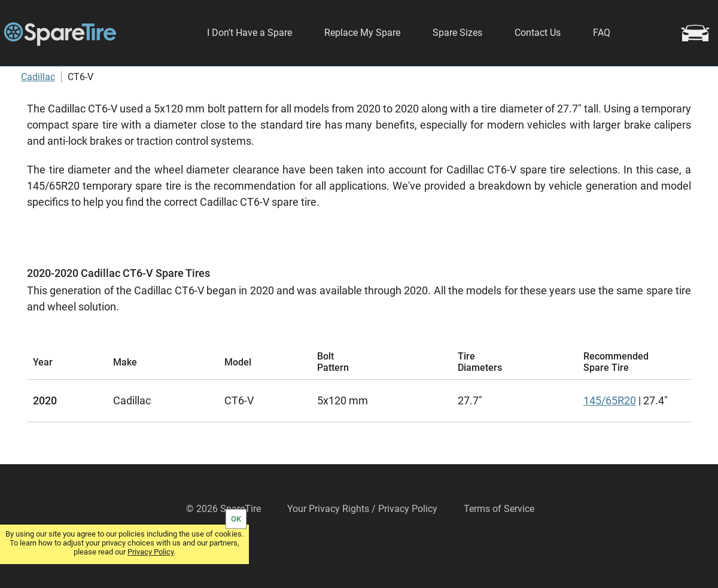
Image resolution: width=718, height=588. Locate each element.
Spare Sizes (457, 33)
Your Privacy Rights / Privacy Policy (362, 543)
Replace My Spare (362, 33)
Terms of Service (499, 543)
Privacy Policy (150, 552)
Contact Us (538, 33)
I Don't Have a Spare (250, 33)
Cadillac (38, 112)
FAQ (602, 33)
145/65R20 (610, 435)
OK (236, 519)
